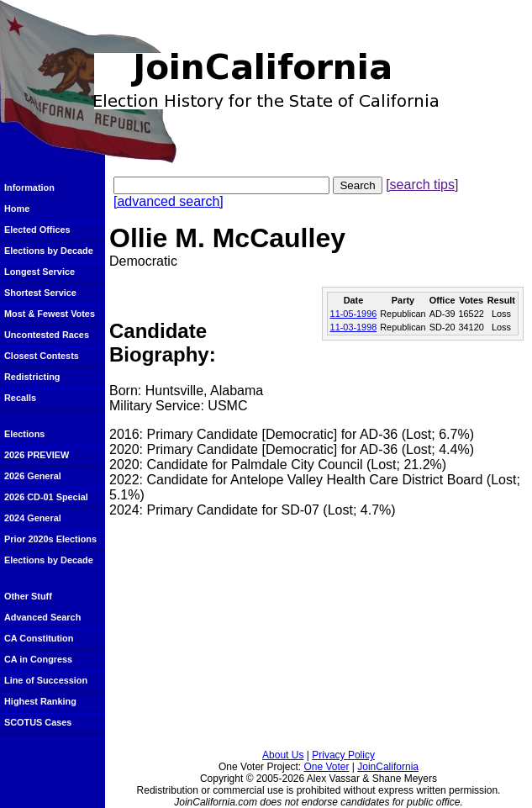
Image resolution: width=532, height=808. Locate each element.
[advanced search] (169, 201)
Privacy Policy (343, 755)
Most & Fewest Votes (50, 314)
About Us (283, 755)
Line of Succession (46, 680)
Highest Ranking (40, 701)
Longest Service (40, 272)
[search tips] (422, 185)
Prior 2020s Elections (50, 539)
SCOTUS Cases (38, 722)
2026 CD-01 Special (46, 497)
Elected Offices (37, 230)
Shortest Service (40, 293)
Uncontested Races (47, 335)
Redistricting (32, 377)
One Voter (326, 767)
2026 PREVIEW (37, 455)
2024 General (33, 518)
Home (17, 209)
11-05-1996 (354, 314)
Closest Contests (42, 356)
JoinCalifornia (388, 767)
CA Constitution (39, 638)
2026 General (33, 476)
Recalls (20, 398)
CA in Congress (38, 659)
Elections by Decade (49, 251)
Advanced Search (42, 617)
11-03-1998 (354, 327)
